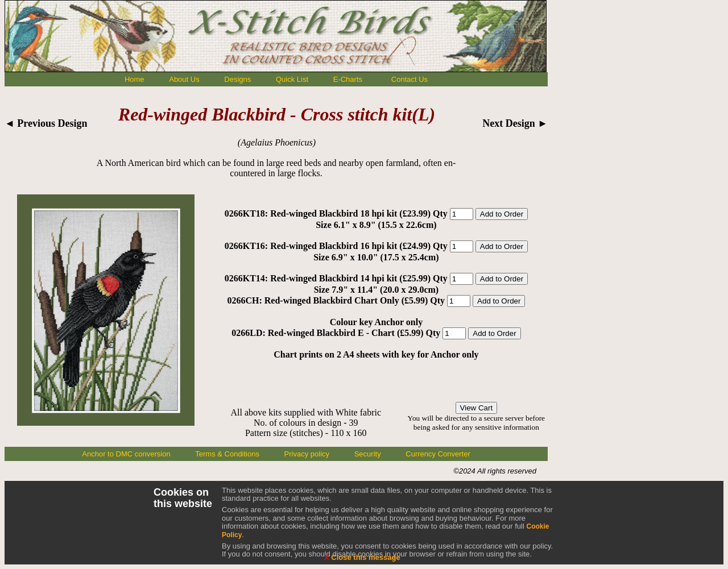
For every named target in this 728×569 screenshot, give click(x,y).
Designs (237, 79)
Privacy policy (307, 454)
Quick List (292, 79)
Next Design (515, 123)
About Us (184, 79)
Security (368, 454)
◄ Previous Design (46, 123)
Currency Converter (438, 454)
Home (135, 79)
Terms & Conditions (227, 454)
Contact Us (409, 79)
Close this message (362, 557)
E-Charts (348, 79)
